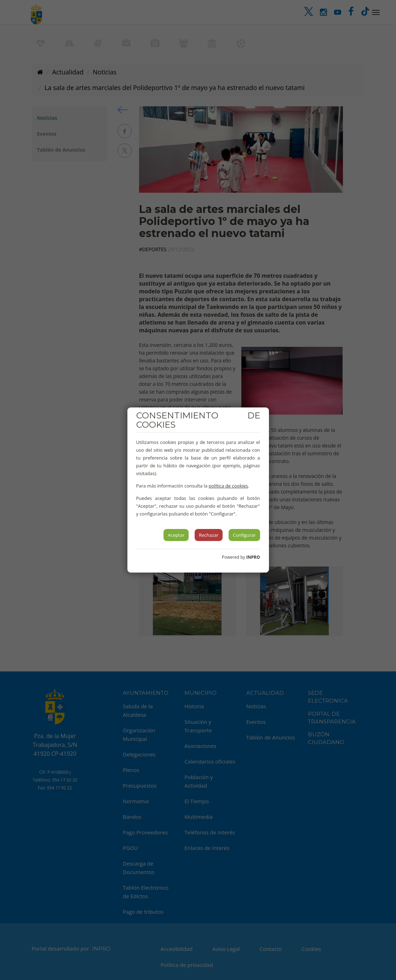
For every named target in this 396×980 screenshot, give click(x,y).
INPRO (253, 557)
